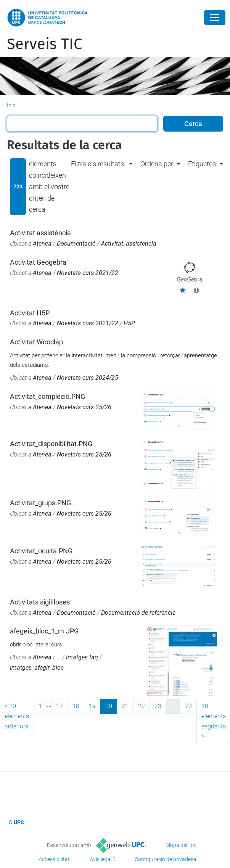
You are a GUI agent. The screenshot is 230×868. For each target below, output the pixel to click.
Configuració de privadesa (166, 859)
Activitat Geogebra (38, 262)
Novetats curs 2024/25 (88, 378)
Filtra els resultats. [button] (98, 164)
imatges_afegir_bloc (37, 668)
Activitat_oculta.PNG (41, 551)
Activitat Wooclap (36, 342)
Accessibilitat (54, 859)
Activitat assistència (40, 233)
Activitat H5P (30, 313)
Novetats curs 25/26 (84, 407)
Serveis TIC (44, 44)
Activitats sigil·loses (40, 602)
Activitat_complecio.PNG (47, 396)
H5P (129, 323)
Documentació (76, 244)
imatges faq (82, 657)
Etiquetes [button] (202, 164)
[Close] (215, 18)
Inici (12, 105)
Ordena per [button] (157, 164)
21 (125, 706)
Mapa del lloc (181, 845)
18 (76, 706)
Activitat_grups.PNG (40, 503)
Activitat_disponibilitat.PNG (51, 444)
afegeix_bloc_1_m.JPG (44, 631)
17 (60, 706)
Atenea (42, 244)
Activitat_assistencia (129, 244)
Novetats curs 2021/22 (88, 273)
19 (92, 706)
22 (142, 706)
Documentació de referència (138, 613)
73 (188, 706)
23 (158, 706)
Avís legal (101, 859)
